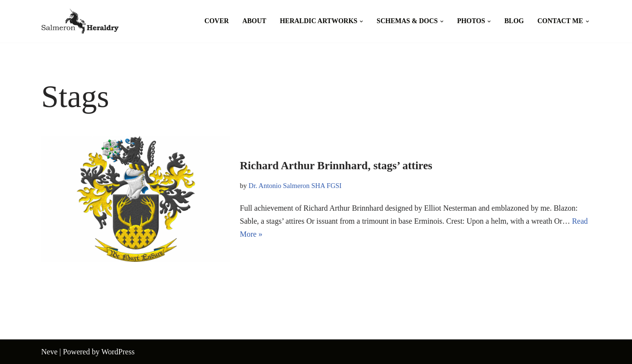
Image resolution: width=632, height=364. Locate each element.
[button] (361, 21)
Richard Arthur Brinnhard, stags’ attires (336, 166)
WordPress (118, 352)
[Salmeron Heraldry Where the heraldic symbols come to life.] (80, 21)
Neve (50, 352)
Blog (514, 21)
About (255, 21)
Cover (217, 21)
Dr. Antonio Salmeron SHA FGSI (295, 186)
